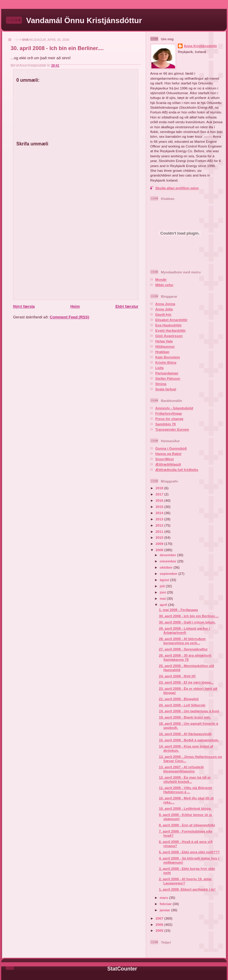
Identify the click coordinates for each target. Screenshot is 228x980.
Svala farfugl (166, 389)
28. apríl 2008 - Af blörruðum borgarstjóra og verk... (182, 641)
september (169, 574)
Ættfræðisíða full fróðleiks (177, 470)
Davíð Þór (163, 314)
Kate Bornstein (168, 357)
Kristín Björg (166, 362)
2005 (160, 930)
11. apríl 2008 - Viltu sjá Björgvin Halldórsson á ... (185, 790)
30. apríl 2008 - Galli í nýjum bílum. (187, 622)
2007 (160, 918)
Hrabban (162, 352)
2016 (160, 500)
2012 (160, 525)
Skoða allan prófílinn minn (177, 188)
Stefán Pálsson (168, 378)
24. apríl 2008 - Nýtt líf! (177, 676)
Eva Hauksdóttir (168, 325)
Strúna (161, 384)
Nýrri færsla (24, 306)
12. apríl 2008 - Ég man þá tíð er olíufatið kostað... (185, 779)
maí (163, 598)
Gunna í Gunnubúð (171, 448)
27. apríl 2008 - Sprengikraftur (183, 649)
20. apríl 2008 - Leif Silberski (182, 705)
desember (168, 555)
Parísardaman (167, 373)
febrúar (166, 904)
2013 (160, 519)
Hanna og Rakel (168, 454)
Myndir (161, 279)
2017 (160, 494)
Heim (75, 306)
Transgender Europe (172, 429)
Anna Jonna (165, 304)
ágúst (165, 580)
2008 (160, 550)
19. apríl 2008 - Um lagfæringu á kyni (189, 711)
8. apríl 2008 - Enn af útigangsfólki (187, 825)
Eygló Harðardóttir (171, 330)
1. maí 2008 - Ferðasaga (178, 610)
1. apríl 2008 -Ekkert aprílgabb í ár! (187, 889)
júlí (163, 586)
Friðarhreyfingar (169, 413)
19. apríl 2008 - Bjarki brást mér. (185, 717)
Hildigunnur (165, 346)
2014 (160, 513)
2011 (160, 531)
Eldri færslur (127, 306)
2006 (160, 924)
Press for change (169, 419)
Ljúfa (159, 368)
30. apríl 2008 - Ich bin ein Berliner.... (57, 48)
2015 (160, 507)
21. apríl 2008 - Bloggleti (179, 699)
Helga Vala (164, 341)
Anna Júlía (164, 309)
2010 (160, 537)
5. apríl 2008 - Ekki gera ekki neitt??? (189, 852)
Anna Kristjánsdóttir (200, 46)
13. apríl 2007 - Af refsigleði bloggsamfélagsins (181, 769)
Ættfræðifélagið (168, 464)
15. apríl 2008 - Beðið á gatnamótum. (189, 740)
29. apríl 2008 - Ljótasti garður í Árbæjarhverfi (184, 630)
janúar (165, 910)
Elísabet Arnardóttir (171, 320)
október (167, 567)
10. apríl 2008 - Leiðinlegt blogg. (185, 808)
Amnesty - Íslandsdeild (174, 408)
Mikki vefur (164, 285)
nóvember (168, 561)
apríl (164, 605)
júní (163, 592)
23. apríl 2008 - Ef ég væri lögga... (186, 682)
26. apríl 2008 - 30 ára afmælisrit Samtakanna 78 (185, 657)
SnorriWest (164, 459)
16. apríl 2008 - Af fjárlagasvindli (185, 734)
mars (164, 898)
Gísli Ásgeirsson (169, 336)
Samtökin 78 (166, 424)
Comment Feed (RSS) (70, 317)
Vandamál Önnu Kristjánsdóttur (84, 20)
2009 (160, 544)
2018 (160, 488)
